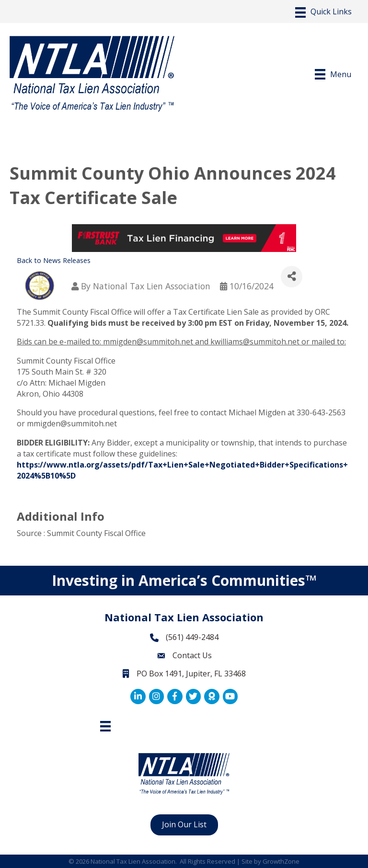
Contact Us (192, 655)
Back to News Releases (54, 260)
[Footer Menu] (105, 726)
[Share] (292, 277)
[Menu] (323, 12)
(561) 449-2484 (192, 637)
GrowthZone (281, 861)
